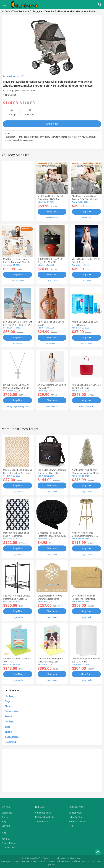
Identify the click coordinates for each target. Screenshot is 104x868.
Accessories (12, 712)
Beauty (9, 717)
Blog (4, 822)
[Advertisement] (18, 190)
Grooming (10, 742)
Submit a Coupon (77, 822)
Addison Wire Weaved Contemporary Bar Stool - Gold (84, 536)
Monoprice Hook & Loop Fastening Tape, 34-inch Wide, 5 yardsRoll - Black (52, 536)
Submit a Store (76, 817)
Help (71, 826)
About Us (6, 839)
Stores (5, 817)
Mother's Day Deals (45, 817)
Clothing (9, 696)
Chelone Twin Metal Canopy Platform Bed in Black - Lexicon (17, 599)
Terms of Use (8, 848)
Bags (8, 701)
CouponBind (55, 861)
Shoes (8, 706)
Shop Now (52, 124)
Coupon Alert (75, 813)
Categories (7, 813)
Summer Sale (42, 822)
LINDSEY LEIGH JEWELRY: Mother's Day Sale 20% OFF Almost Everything (16, 388)
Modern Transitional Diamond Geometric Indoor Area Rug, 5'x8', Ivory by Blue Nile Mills (18, 473)
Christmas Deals (43, 813)
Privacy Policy (8, 843)
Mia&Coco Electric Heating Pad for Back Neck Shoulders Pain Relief (18, 262)
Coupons (6, 826)
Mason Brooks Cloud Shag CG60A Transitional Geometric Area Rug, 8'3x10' (17, 536)
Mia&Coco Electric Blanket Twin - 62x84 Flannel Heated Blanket (86, 199)
